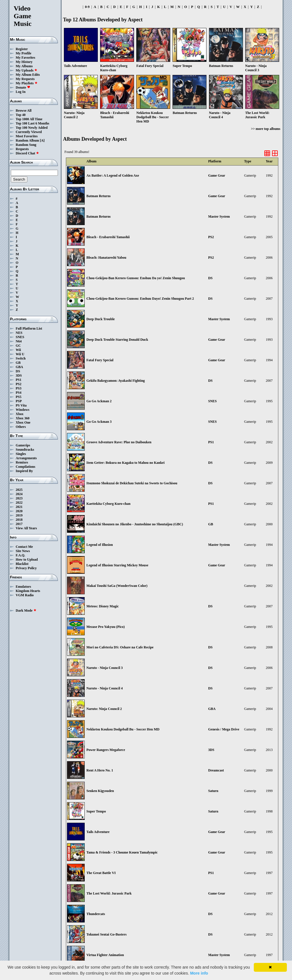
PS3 (19, 388)
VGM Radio (25, 595)
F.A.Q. (20, 555)
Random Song (26, 145)
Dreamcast (216, 770)
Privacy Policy (26, 568)
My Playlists (27, 83)
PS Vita (21, 405)
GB (18, 363)
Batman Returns (99, 196)
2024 (19, 494)
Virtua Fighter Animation (105, 955)
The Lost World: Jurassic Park (109, 893)
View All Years (26, 528)
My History (24, 62)
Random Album (27, 140)
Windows (23, 410)
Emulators (23, 587)
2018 (19, 520)
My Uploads (27, 70)
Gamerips (23, 445)
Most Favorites (27, 136)
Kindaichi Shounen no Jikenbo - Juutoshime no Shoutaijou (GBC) (135, 524)
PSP (19, 401)
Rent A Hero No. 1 (100, 770)
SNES (20, 337)
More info (199, 973)
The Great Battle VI (101, 873)
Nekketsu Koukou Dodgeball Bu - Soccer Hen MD (123, 729)
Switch (21, 358)
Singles (21, 454)
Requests (22, 149)
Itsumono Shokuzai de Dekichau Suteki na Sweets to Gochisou (132, 483)
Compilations (26, 467)
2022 (19, 503)
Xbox (20, 414)
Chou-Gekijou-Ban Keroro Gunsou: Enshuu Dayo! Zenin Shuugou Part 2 (140, 299)
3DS (19, 375)
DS (18, 371)
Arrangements (26, 458)
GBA (19, 367)
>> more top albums (266, 129)
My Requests (25, 79)
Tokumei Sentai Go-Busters (107, 934)
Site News (23, 551)
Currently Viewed (29, 132)
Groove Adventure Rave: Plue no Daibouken (119, 442)
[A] (42, 140)
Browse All (24, 111)
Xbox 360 (23, 418)
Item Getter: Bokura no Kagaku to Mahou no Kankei (125, 463)
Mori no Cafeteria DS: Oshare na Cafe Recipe (120, 647)
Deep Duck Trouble (101, 319)
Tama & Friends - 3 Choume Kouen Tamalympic (122, 852)
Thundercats (96, 914)
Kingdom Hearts (28, 591)
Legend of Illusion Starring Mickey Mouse (117, 565)
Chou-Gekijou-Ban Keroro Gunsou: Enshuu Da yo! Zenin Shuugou (136, 278)
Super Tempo (96, 811)
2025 (19, 490)
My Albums (24, 66)
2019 (19, 515)
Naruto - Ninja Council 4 (105, 688)
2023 (19, 498)
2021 (19, 507)
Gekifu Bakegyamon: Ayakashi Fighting (116, 381)
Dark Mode (26, 611)
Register (22, 49)
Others (21, 427)
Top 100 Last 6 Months (33, 123)
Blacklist (22, 564)
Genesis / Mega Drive (224, 729)
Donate (23, 87)
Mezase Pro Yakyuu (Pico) (106, 627)
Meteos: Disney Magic (103, 606)
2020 (19, 511)
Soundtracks (25, 450)
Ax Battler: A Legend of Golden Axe (113, 175)
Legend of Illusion (100, 545)
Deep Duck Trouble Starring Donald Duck (117, 340)
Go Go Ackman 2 (99, 401)
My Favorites (25, 58)
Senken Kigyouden (100, 791)
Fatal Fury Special (100, 360)
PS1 (19, 380)
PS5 (19, 397)
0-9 (87, 7)
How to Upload (27, 560)
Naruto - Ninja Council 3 (105, 668)
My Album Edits (28, 75)
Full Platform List (29, 328)
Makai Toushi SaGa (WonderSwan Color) (117, 586)
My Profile (24, 53)
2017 (19, 524)
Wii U (20, 354)
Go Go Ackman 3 (99, 422)
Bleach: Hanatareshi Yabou (106, 258)
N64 (19, 341)
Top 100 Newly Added (32, 128)
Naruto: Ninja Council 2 (104, 709)
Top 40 (21, 115)
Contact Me (24, 547)
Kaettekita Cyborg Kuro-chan (108, 504)
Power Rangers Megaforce (106, 750)
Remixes (22, 462)
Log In (21, 92)
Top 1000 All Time (29, 119)
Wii (18, 350)
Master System (219, 217)
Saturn (213, 791)
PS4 (19, 393)
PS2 (19, 384)
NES (19, 333)
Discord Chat (27, 153)
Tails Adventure (98, 832)
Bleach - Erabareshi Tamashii (108, 237)
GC (18, 346)
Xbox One (23, 422)
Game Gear (217, 175)
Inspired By (24, 471)
